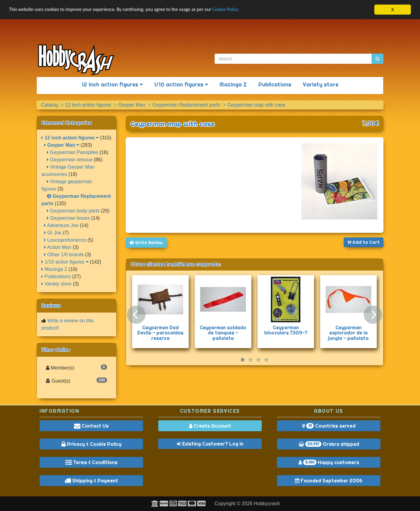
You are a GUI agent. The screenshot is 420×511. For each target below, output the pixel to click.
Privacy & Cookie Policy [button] (91, 444)
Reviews (51, 306)
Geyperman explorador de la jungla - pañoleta (348, 333)
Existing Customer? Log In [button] (210, 444)
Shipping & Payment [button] (91, 481)
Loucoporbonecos (65, 240)
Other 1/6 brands (64, 255)
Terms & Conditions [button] (91, 462)
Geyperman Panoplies (73, 152)
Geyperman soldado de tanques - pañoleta (223, 333)
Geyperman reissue (70, 160)
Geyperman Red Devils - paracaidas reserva (160, 333)
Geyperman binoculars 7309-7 (286, 330)
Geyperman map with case (172, 124)
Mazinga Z (233, 84)
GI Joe (53, 233)
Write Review (146, 243)
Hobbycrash (267, 504)
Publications (275, 84)
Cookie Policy (240, 10)
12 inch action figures (112, 84)
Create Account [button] (210, 426)
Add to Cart (364, 242)
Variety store (321, 84)
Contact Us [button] (91, 426)
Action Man (58, 247)
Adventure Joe (61, 225)
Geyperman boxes (68, 218)
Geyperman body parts (73, 211)
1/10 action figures (181, 84)
